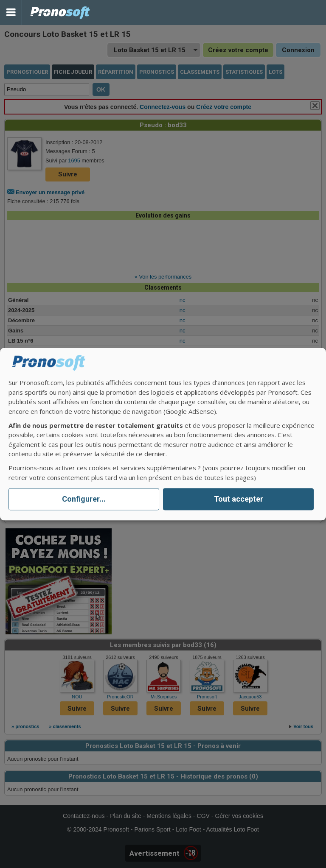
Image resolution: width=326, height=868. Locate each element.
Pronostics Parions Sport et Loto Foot (60, 13)
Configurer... (84, 499)
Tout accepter (239, 499)
